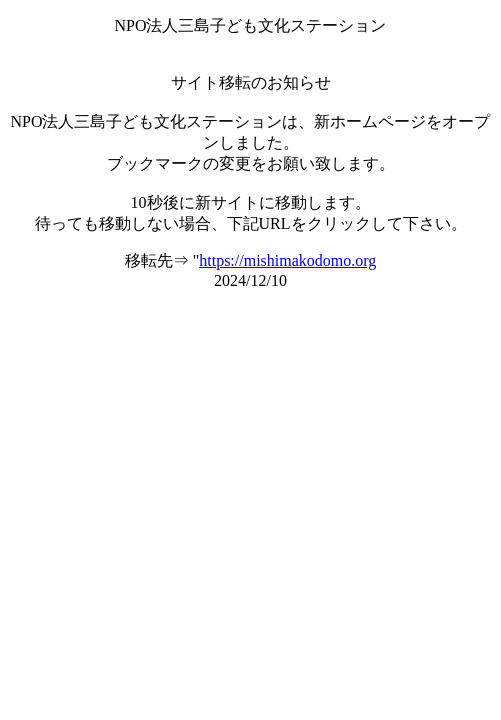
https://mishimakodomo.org (287, 260)
